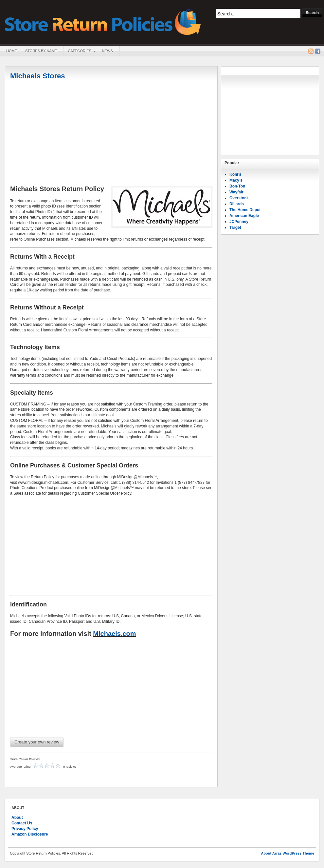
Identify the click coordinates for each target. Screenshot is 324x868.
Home (12, 51)
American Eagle (244, 216)
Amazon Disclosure (30, 834)
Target (235, 227)
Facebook (318, 51)
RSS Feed (311, 51)
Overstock (239, 198)
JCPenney (239, 222)
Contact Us (22, 823)
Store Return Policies (103, 21)
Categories (79, 51)
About (17, 818)
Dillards (237, 204)
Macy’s (236, 180)
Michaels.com (114, 634)
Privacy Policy (25, 829)
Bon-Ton (237, 186)
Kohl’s (235, 174)
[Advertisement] (111, 133)
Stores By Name (41, 51)
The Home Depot (245, 210)
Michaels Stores (38, 76)
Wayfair (236, 192)
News (107, 51)
